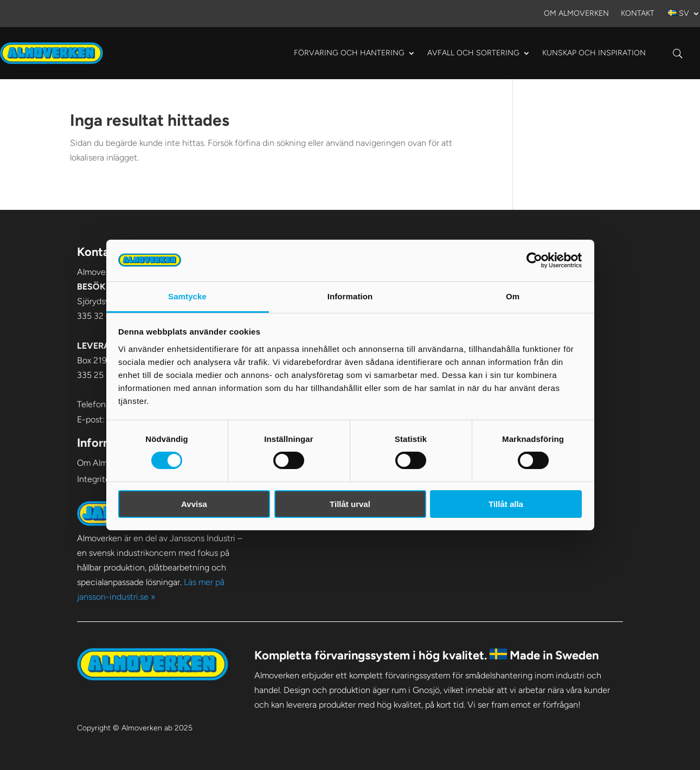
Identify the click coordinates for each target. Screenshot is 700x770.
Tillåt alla (506, 504)
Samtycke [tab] (187, 296)
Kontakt (638, 14)
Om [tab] (513, 296)
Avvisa (194, 504)
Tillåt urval (350, 504)
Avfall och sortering (473, 53)
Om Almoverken (576, 14)
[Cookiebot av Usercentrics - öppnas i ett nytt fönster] (534, 260)
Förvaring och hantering (349, 53)
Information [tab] (350, 296)
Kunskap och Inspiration (594, 53)
